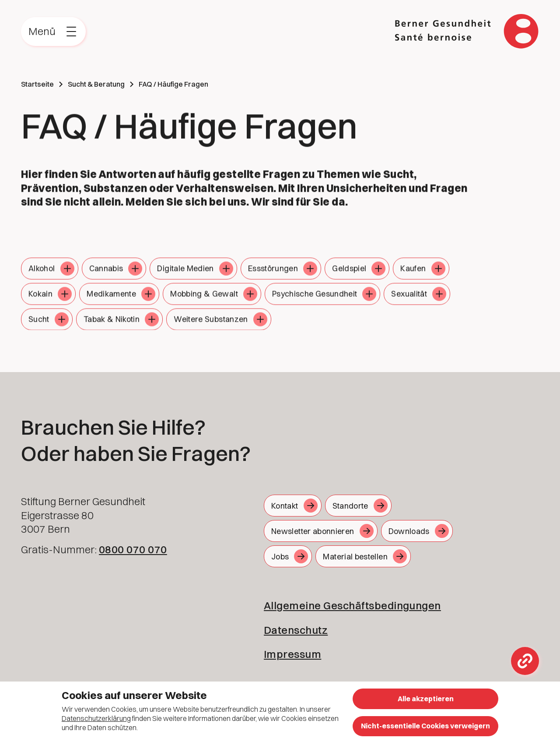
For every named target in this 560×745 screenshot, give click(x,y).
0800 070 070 (133, 549)
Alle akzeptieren (426, 699)
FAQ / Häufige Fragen (173, 84)
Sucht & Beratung (96, 84)
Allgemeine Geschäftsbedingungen (352, 605)
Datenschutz (296, 630)
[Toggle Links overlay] (525, 661)
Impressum (292, 654)
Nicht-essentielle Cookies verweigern (425, 726)
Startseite (37, 84)
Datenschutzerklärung (96, 718)
